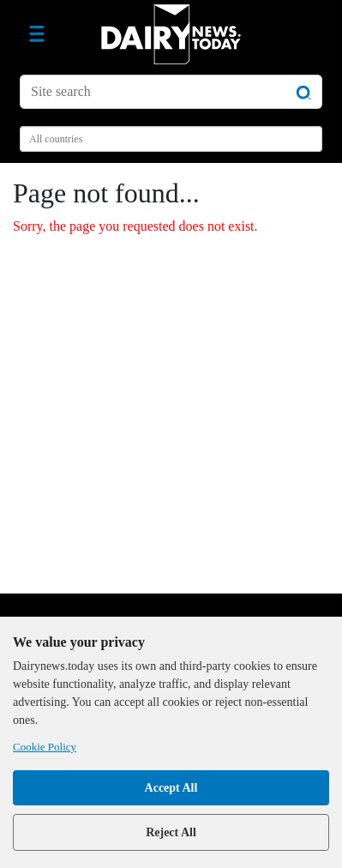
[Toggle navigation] (37, 34)
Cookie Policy (45, 747)
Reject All (171, 832)
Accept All (171, 788)
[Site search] (171, 92)
